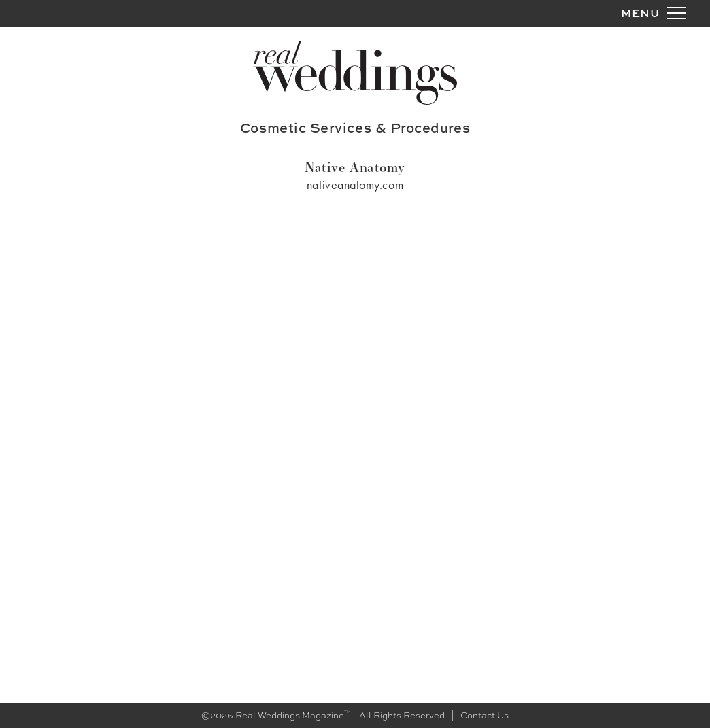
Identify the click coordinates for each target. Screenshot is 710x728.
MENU (640, 13)
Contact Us (485, 715)
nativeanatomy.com (355, 185)
